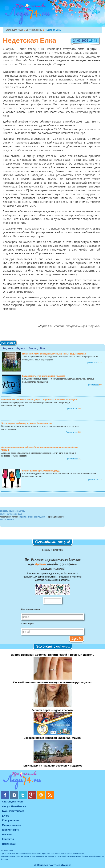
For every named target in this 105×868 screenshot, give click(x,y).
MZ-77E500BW (7, 520)
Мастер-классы (12, 825)
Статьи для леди (14, 30)
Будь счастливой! (13, 811)
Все (42, 348)
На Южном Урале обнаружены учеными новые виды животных (54, 354)
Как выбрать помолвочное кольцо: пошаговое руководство (52, 682)
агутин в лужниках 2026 (11, 514)
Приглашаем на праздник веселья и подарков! (53, 766)
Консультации (11, 820)
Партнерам (9, 844)
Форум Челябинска (14, 806)
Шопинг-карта (11, 830)
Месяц (33, 348)
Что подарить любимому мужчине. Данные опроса (27, 423)
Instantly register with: (52, 550)
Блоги (6, 816)
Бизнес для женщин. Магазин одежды (41, 471)
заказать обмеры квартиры (13, 511)
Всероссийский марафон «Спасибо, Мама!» (52, 738)
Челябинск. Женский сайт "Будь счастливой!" (27, 15)
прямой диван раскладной (33, 517)
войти (41, 564)
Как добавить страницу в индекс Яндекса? (44, 376)
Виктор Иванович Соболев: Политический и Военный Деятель (52, 655)
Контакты (8, 839)
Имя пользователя (30, 609)
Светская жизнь (34, 30)
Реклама (7, 834)
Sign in (77, 638)
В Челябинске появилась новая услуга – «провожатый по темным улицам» (39, 400)
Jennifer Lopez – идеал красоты (52, 710)
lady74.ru (68, 853)
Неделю (21, 348)
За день (8, 348)
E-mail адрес (27, 624)
